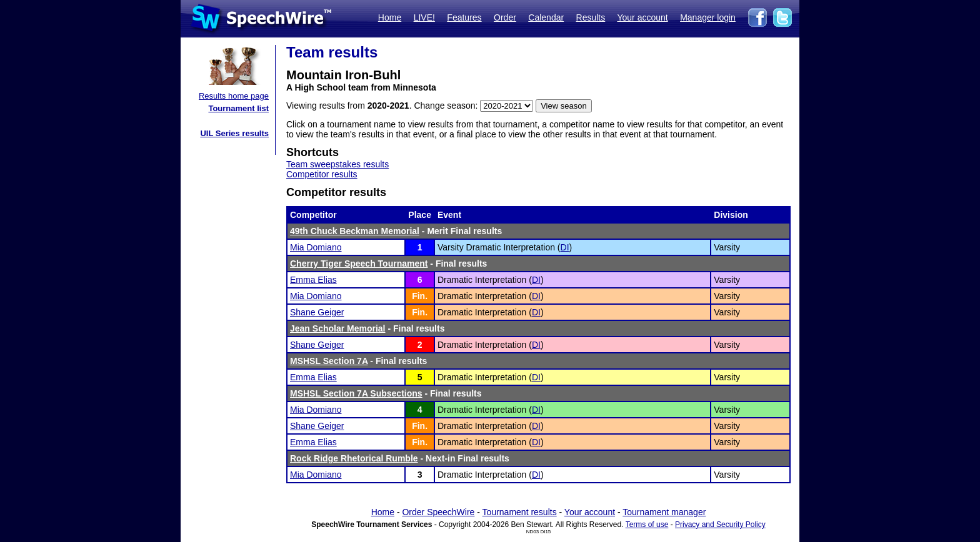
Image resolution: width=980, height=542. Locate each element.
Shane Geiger (317, 312)
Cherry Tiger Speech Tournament (359, 264)
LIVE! (424, 17)
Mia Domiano (316, 247)
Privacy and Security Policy (720, 525)
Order (505, 17)
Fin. (420, 296)
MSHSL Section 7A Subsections (356, 393)
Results (591, 17)
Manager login (708, 17)
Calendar (546, 17)
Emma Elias (313, 280)
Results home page (234, 96)
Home (390, 17)
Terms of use (647, 525)
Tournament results (520, 512)
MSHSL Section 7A (329, 361)
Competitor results (322, 174)
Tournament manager (664, 512)
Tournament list (238, 108)
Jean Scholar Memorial (338, 328)
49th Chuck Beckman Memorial (355, 231)
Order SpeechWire (438, 512)
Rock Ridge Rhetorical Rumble (354, 458)
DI (565, 247)
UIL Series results (234, 133)
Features (464, 17)
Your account (642, 17)
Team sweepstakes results (337, 164)
